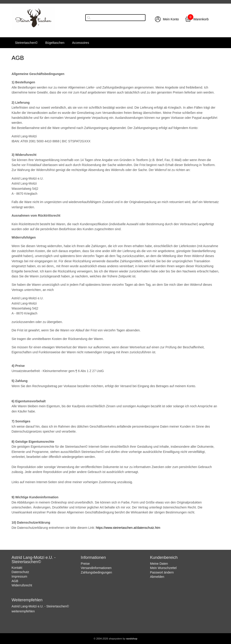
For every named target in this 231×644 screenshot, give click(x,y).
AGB (15, 581)
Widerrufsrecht (22, 585)
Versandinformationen (96, 568)
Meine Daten (159, 564)
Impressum (19, 576)
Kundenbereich (164, 557)
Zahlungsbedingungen (96, 572)
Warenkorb (201, 19)
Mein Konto (171, 19)
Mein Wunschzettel (163, 568)
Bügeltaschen (55, 43)
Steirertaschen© (26, 43)
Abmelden (157, 577)
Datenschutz (20, 572)
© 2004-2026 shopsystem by (115, 639)
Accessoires (80, 43)
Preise (85, 564)
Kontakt (17, 568)
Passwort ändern (162, 572)
